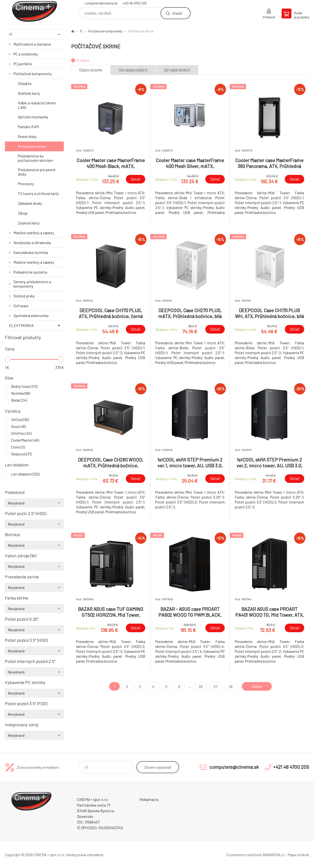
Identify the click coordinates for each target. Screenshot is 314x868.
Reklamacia (149, 799)
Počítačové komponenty (33, 74)
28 (231, 686)
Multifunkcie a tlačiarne (32, 44)
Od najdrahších (177, 70)
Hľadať (177, 13)
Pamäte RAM (28, 127)
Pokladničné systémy (30, 272)
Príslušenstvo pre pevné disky (37, 172)
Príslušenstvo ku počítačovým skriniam (36, 158)
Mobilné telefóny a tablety (34, 233)
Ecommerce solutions (244, 855)
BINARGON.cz (274, 855)
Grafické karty (29, 93)
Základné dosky (30, 203)
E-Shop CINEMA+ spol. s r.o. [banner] (34, 11)
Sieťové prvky (24, 296)
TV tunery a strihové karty (38, 194)
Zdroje (23, 213)
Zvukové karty (29, 223)
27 (216, 686)
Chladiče (25, 84)
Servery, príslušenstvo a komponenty (32, 284)
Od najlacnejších (133, 70)
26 (201, 686)
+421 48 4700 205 (135, 3)
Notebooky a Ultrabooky (32, 243)
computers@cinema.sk (101, 3)
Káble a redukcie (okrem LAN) (37, 105)
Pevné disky (27, 137)
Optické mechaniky (33, 117)
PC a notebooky (26, 54)
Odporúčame (91, 70)
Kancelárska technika (31, 252)
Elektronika (36, 325)
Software (21, 306)
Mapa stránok (298, 855)
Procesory (26, 184)
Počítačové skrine (32, 146)
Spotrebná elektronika (31, 316)
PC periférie (23, 64)
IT (36, 34)
